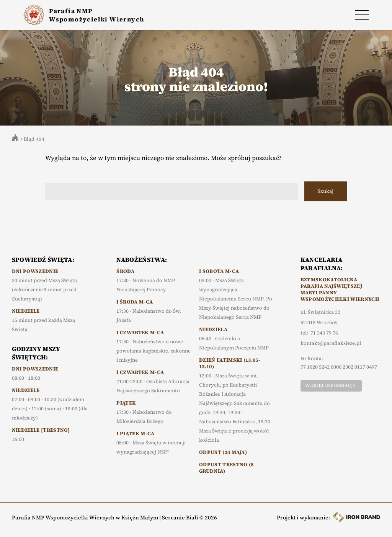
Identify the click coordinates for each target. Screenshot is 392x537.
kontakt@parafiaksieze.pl (331, 343)
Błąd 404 (34, 139)
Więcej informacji (330, 385)
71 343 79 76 (324, 333)
